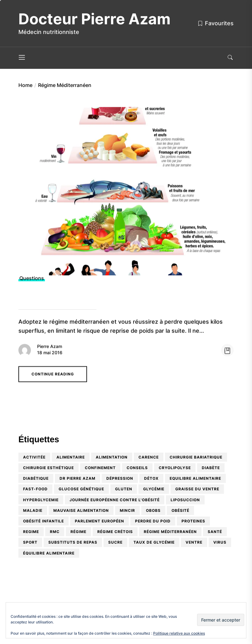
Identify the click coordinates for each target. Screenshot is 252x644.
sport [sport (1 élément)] (30, 542)
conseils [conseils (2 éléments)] (137, 468)
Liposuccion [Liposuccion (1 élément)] (185, 500)
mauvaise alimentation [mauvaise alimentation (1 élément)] (81, 510)
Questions (32, 280)
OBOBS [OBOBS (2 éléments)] (153, 510)
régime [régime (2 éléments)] (78, 532)
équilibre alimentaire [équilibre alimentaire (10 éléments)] (49, 553)
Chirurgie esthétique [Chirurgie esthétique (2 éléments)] (48, 468)
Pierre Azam (50, 348)
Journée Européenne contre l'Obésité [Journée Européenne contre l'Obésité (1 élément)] (115, 500)
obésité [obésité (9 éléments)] (180, 510)
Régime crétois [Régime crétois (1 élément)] (115, 532)
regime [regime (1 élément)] (31, 532)
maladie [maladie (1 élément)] (33, 510)
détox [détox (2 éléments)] (151, 478)
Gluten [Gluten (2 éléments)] (124, 489)
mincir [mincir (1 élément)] (127, 510)
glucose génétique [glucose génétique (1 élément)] (81, 489)
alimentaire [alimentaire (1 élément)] (71, 457)
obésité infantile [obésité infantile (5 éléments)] (44, 521)
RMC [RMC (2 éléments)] (55, 532)
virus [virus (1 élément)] (220, 542)
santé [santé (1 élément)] (215, 532)
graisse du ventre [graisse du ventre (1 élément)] (197, 489)
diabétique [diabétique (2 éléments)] (36, 478)
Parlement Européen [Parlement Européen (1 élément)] (99, 521)
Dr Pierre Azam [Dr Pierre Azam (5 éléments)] (78, 478)
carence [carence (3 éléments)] (149, 457)
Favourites (215, 23)
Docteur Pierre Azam (94, 19)
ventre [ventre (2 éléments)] (194, 542)
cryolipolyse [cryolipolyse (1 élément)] (175, 468)
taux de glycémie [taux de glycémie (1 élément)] (154, 542)
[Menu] (22, 58)
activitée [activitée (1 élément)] (34, 457)
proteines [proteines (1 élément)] (193, 521)
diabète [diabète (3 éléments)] (211, 468)
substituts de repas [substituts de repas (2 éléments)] (73, 542)
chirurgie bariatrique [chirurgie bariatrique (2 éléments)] (196, 457)
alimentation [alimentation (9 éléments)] (112, 457)
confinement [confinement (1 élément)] (100, 468)
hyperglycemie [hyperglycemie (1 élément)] (41, 500)
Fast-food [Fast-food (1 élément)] (35, 489)
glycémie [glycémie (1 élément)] (154, 489)
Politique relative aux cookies (179, 633)
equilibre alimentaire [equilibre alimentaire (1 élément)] (195, 478)
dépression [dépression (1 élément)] (120, 478)
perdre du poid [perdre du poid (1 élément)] (153, 521)
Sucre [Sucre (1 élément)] (115, 542)
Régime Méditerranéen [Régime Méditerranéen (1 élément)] (170, 532)
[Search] (230, 58)
